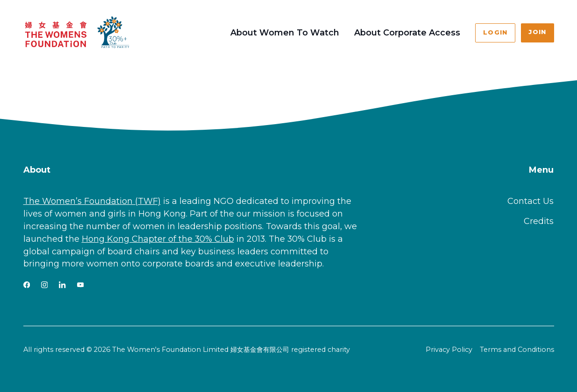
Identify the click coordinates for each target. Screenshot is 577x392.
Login (495, 32)
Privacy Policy (449, 350)
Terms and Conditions (517, 350)
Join (537, 32)
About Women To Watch (285, 33)
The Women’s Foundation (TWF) (92, 201)
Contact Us (531, 201)
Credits (539, 221)
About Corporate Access (407, 33)
